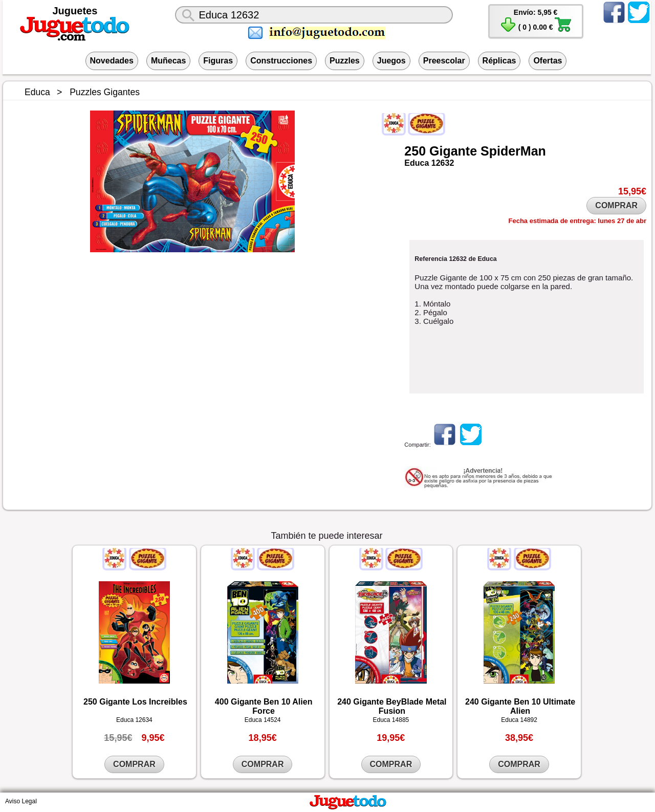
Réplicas (499, 61)
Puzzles (345, 61)
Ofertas (548, 61)
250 (415, 151)
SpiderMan (513, 151)
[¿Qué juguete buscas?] (314, 15)
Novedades (112, 61)
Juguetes (75, 11)
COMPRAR (616, 205)
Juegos (391, 61)
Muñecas (168, 61)
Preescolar (444, 61)
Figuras (218, 61)
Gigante (453, 151)
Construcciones (281, 61)
